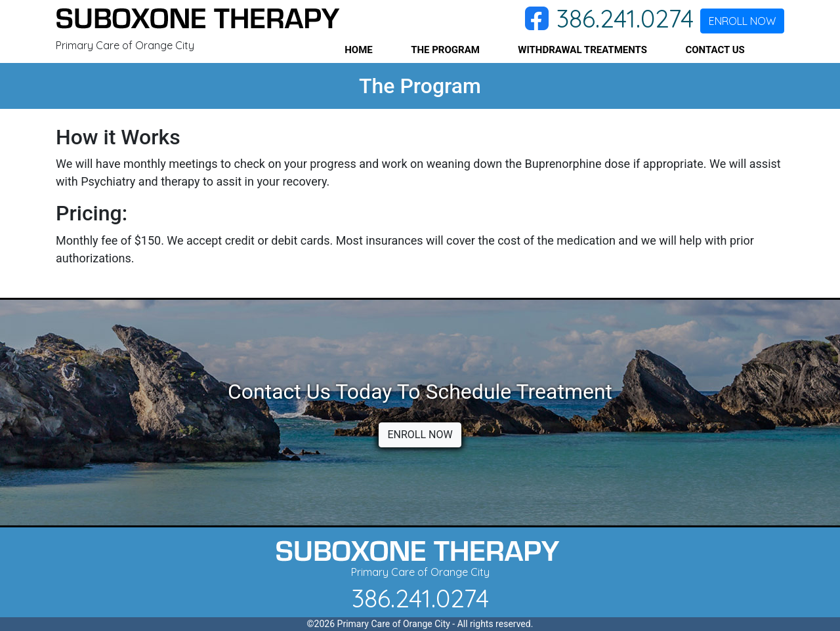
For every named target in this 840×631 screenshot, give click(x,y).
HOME (359, 50)
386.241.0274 (625, 18)
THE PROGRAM (445, 50)
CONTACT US (715, 50)
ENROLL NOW (742, 21)
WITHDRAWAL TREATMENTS (582, 50)
